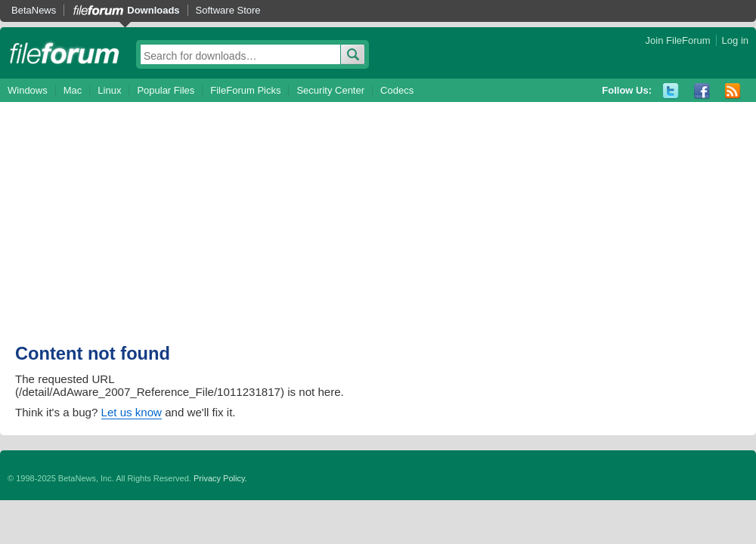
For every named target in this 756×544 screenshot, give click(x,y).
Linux (109, 90)
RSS (733, 91)
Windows (28, 90)
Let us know (132, 412)
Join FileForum (678, 40)
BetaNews (34, 10)
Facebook (702, 91)
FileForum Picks (245, 90)
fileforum (65, 53)
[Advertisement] (182, 230)
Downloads (153, 10)
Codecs (397, 90)
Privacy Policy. (220, 478)
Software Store (228, 10)
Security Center (330, 90)
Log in (735, 40)
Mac (73, 90)
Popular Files (166, 90)
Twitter (671, 91)
